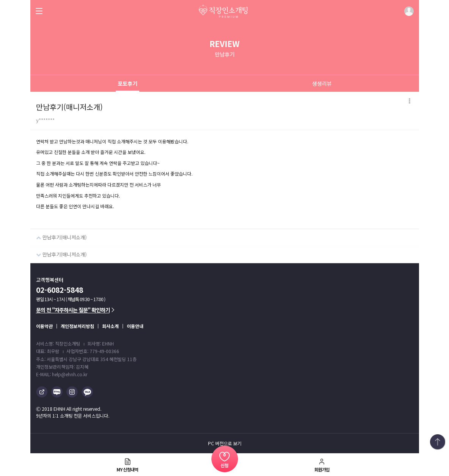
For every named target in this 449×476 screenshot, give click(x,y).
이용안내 (135, 326)
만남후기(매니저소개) (58, 235)
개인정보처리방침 (77, 326)
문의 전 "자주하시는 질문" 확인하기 (75, 310)
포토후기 (128, 83)
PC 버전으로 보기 (225, 443)
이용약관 (44, 326)
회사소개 (110, 326)
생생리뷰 (322, 83)
